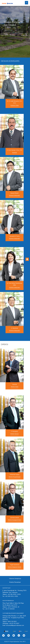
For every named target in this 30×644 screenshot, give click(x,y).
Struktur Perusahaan (15, 582)
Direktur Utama (15, 387)
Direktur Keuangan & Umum (15, 520)
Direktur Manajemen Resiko (15, 567)
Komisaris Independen (15, 195)
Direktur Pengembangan (15, 477)
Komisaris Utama (15, 105)
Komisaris (15, 152)
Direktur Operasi (15, 434)
